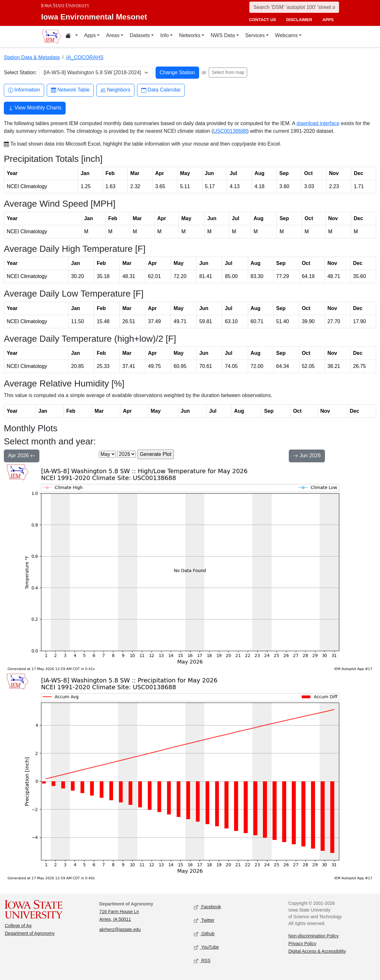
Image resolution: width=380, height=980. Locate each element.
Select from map (228, 72)
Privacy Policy (302, 944)
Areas (113, 35)
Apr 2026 (22, 456)
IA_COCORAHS (85, 57)
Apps (90, 35)
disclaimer (299, 20)
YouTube (206, 947)
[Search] (294, 7)
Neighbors (115, 90)
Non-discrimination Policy (314, 936)
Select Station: (20, 72)
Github (204, 934)
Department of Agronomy (30, 933)
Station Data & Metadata (32, 57)
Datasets (140, 35)
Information (24, 90)
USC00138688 (230, 131)
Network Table (70, 90)
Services (255, 35)
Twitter (204, 920)
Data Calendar (161, 90)
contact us (263, 20)
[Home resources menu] (72, 36)
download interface (318, 123)
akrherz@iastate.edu (120, 929)
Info (164, 35)
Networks (190, 35)
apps (328, 20)
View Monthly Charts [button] (35, 108)
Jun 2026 (307, 456)
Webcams (286, 35)
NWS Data (223, 35)
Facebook (208, 907)
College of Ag (18, 926)
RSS (202, 961)
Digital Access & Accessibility (317, 951)
